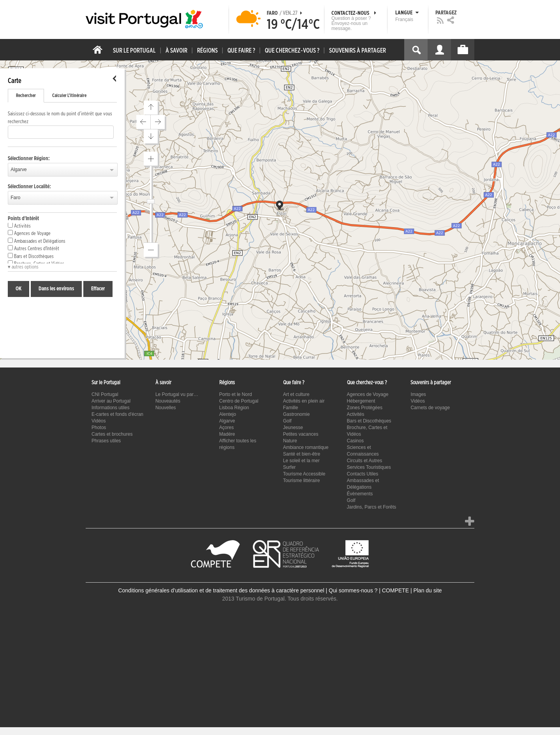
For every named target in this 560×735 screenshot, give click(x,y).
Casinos (355, 441)
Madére (227, 434)
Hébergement (361, 401)
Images (418, 394)
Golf (287, 421)
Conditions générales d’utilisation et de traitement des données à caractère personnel (221, 590)
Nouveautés (168, 401)
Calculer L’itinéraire (69, 95)
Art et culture (296, 394)
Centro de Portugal (239, 401)
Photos (99, 428)
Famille (291, 408)
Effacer (98, 289)
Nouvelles (166, 408)
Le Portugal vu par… (177, 394)
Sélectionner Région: (29, 159)
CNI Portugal (105, 394)
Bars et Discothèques (31, 256)
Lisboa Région (234, 408)
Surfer (290, 467)
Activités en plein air (304, 401)
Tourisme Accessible (304, 474)
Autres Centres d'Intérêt (33, 248)
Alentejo (228, 414)
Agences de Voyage (29, 233)
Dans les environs (56, 289)
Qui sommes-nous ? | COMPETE (369, 590)
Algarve (19, 170)
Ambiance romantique (306, 447)
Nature (290, 441)
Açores (226, 428)
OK (18, 289)
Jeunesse (293, 428)
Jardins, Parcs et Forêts (372, 507)
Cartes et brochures (112, 434)
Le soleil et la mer (301, 461)
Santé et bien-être (302, 454)
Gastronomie (297, 414)
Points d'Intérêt (23, 219)
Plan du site (427, 590)
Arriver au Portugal (111, 401)
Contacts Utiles (363, 474)
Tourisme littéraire (302, 481)
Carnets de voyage (430, 408)
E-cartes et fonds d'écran (117, 414)
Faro (15, 198)
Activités (19, 226)
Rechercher (26, 95)
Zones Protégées (365, 408)
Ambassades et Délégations (37, 241)
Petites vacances (301, 434)
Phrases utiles (106, 441)
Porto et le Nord (236, 394)
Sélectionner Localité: (29, 187)
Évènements (360, 494)
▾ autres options (23, 267)
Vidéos (99, 421)
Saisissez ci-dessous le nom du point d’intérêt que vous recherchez (60, 118)
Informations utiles (110, 408)
